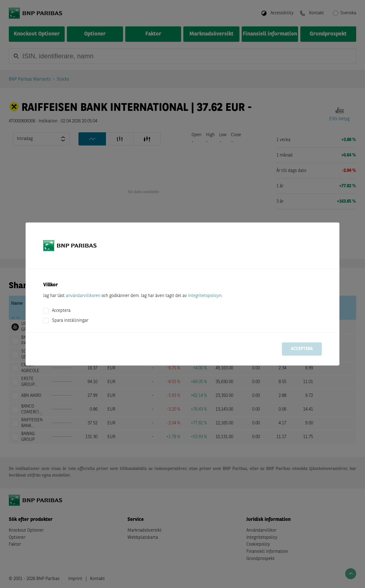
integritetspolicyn (205, 296)
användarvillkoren (83, 296)
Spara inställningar (70, 321)
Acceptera (61, 311)
